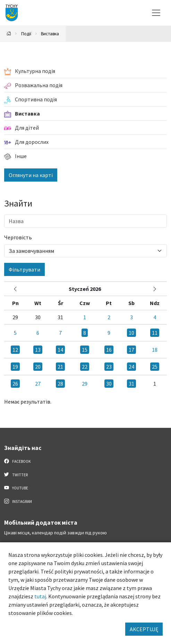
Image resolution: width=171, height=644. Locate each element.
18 (155, 350)
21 (60, 367)
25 (155, 367)
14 (60, 350)
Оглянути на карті (31, 175)
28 (60, 384)
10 (131, 333)
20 (38, 367)
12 (15, 350)
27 (38, 384)
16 (109, 350)
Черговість (18, 237)
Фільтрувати (24, 269)
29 (85, 384)
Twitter (16, 475)
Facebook (18, 461)
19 (15, 367)
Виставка (50, 34)
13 (38, 350)
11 (155, 333)
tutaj (40, 596)
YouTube (16, 488)
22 (85, 367)
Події (26, 34)
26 (15, 384)
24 (131, 367)
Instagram (18, 501)
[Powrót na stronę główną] (9, 34)
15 (85, 350)
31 (131, 384)
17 (131, 350)
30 (109, 384)
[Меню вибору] (156, 13)
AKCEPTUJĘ (144, 629)
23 (109, 367)
